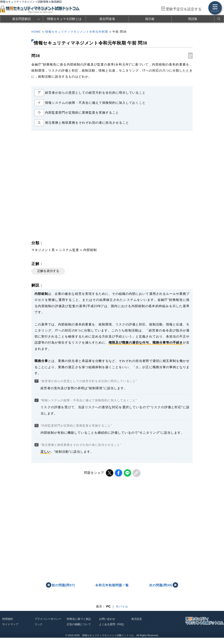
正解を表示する (48, 271)
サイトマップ (10, 624)
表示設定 (137, 619)
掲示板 (150, 19)
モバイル (122, 606)
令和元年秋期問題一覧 (112, 585)
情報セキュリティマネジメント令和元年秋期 (77, 32)
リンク (39, 624)
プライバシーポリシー (48, 619)
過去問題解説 (22, 19)
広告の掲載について (79, 624)
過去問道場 (107, 19)
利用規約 (8, 619)
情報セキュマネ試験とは (64, 19)
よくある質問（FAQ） (112, 624)
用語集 (193, 19)
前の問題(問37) (63, 585)
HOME (36, 32)
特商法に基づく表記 (79, 619)
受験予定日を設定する (184, 9)
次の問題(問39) (161, 585)
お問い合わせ (107, 619)
